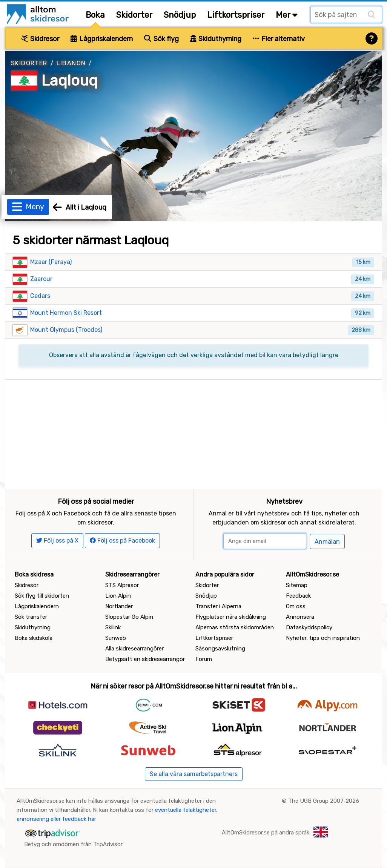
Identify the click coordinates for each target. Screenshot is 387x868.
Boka (95, 15)
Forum (204, 659)
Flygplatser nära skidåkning (231, 617)
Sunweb (116, 638)
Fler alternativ (279, 39)
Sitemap (297, 585)
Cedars (40, 296)
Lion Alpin (118, 596)
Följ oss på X (57, 541)
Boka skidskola (34, 638)
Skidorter (134, 15)
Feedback (298, 596)
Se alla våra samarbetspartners (194, 774)
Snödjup (180, 15)
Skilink (113, 627)
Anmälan (327, 542)
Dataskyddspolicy (309, 627)
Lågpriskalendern (102, 39)
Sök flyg (161, 39)
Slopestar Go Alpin (129, 617)
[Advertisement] (193, 432)
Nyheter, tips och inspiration (323, 638)
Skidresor (40, 39)
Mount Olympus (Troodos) (66, 330)
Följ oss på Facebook (122, 541)
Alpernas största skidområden (235, 627)
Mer (287, 15)
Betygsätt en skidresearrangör (145, 659)
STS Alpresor (122, 585)
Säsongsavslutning (220, 649)
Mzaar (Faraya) (51, 262)
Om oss (296, 606)
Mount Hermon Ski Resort (66, 313)
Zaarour (41, 279)
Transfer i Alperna (218, 606)
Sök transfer (31, 617)
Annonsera (300, 617)
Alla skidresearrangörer (134, 649)
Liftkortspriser (236, 15)
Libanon (71, 63)
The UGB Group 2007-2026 (324, 801)
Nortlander (119, 606)
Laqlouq (70, 81)
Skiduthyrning (216, 39)
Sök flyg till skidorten (42, 596)
